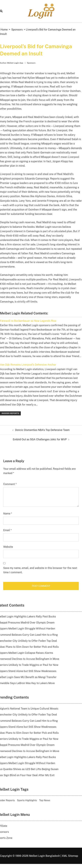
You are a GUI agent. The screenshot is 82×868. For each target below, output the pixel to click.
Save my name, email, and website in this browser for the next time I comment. (40, 570)
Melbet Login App (15, 63)
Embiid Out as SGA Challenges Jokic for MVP (40, 439)
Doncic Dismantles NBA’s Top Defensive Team (42, 430)
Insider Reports (10, 413)
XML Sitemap (70, 856)
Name (8, 514)
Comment (10, 484)
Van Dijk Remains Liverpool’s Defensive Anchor (28, 365)
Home (4, 30)
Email (7, 530)
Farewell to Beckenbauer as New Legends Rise (28, 321)
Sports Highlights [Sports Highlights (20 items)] (27, 800)
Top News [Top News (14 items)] (45, 800)
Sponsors (17, 30)
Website (8, 547)
